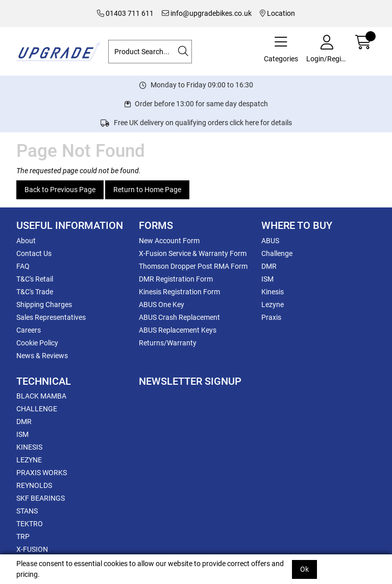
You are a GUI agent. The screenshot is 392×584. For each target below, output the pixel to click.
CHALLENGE (37, 409)
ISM (267, 279)
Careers (29, 330)
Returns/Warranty (168, 343)
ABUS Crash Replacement (179, 317)
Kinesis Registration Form (179, 292)
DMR (269, 266)
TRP (23, 536)
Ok (304, 569)
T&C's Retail (35, 279)
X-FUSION (32, 549)
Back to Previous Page (60, 190)
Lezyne (273, 305)
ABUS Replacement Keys (178, 330)
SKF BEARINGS (41, 498)
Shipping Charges (44, 305)
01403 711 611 (125, 13)
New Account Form (169, 241)
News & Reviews (42, 356)
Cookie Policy (37, 343)
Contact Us (34, 253)
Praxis (271, 317)
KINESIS (29, 447)
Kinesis (273, 292)
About (26, 241)
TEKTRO (30, 524)
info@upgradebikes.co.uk (207, 13)
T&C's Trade (35, 292)
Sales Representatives (51, 317)
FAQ (23, 266)
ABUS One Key (162, 305)
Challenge (277, 253)
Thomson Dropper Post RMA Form (193, 266)
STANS (27, 511)
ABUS (270, 241)
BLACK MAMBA (41, 396)
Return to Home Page (147, 190)
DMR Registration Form (176, 279)
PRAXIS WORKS (42, 473)
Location (277, 13)
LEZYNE (29, 460)
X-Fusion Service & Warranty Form (193, 253)
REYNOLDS (34, 485)
